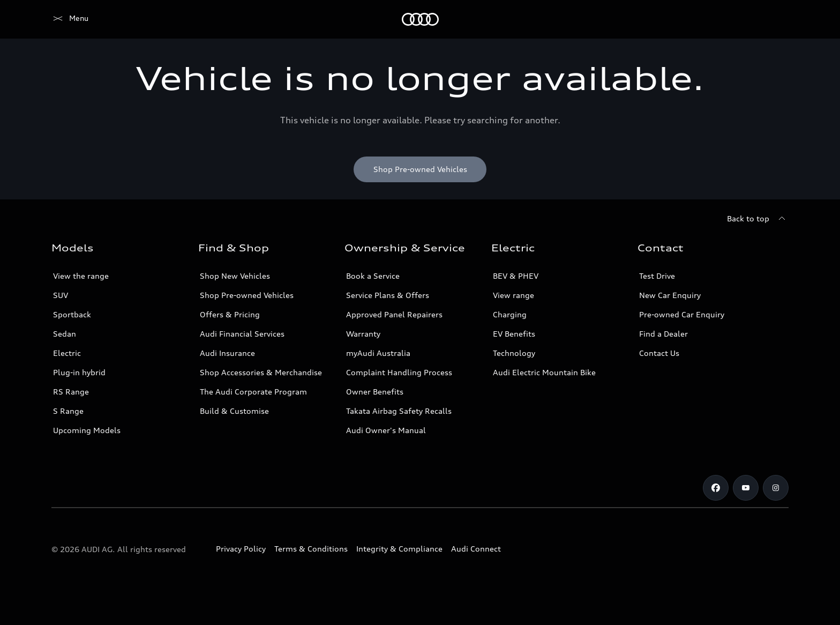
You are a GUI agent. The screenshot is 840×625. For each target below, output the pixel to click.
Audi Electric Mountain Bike (544, 372)
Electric (67, 353)
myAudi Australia (378, 353)
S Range (68, 411)
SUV (61, 295)
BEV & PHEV (516, 276)
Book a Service (373, 276)
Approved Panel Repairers (394, 314)
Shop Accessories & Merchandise (261, 372)
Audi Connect (476, 549)
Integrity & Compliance (399, 549)
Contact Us (659, 353)
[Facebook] (716, 488)
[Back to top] (758, 219)
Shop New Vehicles (235, 276)
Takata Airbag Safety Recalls (399, 411)
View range (513, 295)
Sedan (65, 334)
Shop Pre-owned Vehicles (247, 295)
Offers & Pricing (230, 314)
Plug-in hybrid (79, 372)
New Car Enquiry (670, 295)
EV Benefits (514, 334)
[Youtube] (746, 488)
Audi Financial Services (242, 334)
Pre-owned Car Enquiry (682, 314)
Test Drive (657, 276)
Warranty (363, 334)
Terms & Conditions (311, 549)
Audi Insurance (227, 353)
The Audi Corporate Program (253, 392)
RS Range (71, 392)
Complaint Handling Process (399, 372)
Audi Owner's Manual (386, 430)
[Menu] (70, 19)
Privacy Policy (241, 549)
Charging (510, 314)
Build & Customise (234, 411)
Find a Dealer (663, 334)
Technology (514, 353)
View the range (81, 276)
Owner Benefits (375, 392)
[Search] (776, 19)
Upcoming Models (87, 430)
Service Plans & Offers (388, 295)
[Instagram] (776, 488)
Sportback (72, 314)
